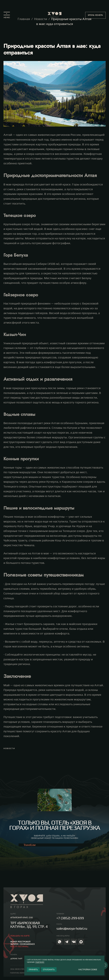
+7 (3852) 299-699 (70, 918)
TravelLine (30, 845)
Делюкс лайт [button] (16, 959)
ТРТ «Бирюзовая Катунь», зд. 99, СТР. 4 (29, 925)
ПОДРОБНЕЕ (40, 962)
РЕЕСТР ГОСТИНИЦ (19, 946)
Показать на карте (20, 936)
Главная (24, 19)
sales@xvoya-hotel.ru (72, 928)
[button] (7, 15)
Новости (41, 19)
